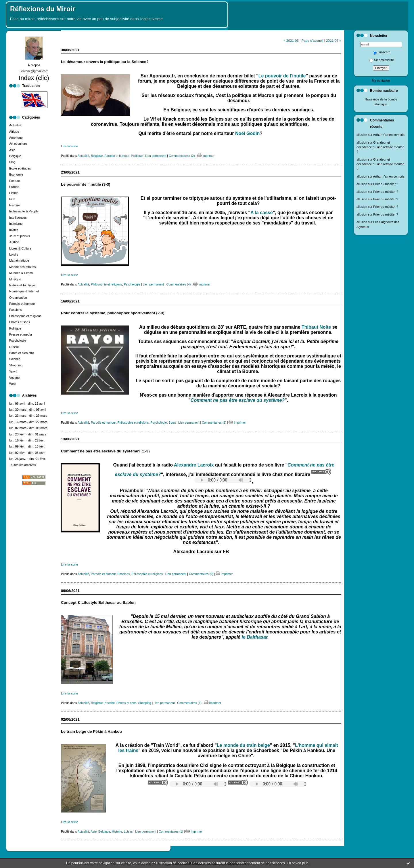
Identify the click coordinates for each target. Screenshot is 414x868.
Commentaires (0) (201, 574)
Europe (14, 187)
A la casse (262, 213)
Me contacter (381, 81)
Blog (12, 162)
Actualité (15, 125)
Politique (15, 328)
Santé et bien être (22, 353)
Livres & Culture (20, 248)
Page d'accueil (312, 40)
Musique (15, 279)
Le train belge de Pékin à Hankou (91, 731)
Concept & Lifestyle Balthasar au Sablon (98, 603)
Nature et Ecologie (22, 285)
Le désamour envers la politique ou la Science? (105, 62)
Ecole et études (20, 168)
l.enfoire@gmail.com (34, 71)
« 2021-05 (291, 40)
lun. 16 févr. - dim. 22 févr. (27, 440)
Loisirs (14, 254)
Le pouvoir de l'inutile (282, 76)
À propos (34, 65)
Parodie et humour (22, 304)
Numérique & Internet (24, 291)
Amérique (16, 138)
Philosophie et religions (25, 316)
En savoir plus (297, 863)
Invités (14, 230)
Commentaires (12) (182, 156)
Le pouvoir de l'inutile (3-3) (86, 184)
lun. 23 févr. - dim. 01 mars (28, 434)
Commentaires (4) (179, 284)
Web (12, 384)
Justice (14, 242)
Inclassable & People (24, 211)
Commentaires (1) (189, 703)
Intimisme (16, 224)
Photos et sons (20, 322)
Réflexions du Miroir (43, 9)
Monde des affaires (23, 267)
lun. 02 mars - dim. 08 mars (28, 428)
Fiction (14, 193)
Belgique (15, 156)
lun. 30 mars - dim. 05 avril (28, 410)
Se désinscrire (382, 60)
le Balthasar (255, 637)
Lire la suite (70, 146)
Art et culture (18, 144)
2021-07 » (334, 40)
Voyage (14, 378)
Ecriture (15, 181)
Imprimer (206, 156)
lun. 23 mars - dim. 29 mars (28, 416)
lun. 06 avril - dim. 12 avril (27, 403)
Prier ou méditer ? (386, 184)
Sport (13, 371)
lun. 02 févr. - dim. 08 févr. (27, 453)
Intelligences (18, 218)
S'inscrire (382, 52)
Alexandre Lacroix (194, 465)
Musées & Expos (21, 273)
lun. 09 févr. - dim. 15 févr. (27, 446)
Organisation (18, 298)
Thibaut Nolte (316, 327)
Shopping (16, 365)
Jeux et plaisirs (20, 236)
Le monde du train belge (243, 745)
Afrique (14, 132)
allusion (362, 135)
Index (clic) (34, 78)
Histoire (15, 205)
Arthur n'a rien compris (389, 135)
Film (12, 199)
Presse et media (21, 334)
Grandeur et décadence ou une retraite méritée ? (380, 147)
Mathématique (19, 260)
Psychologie (18, 340)
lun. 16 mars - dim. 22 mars (28, 422)
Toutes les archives (23, 465)
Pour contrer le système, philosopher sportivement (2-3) (113, 313)
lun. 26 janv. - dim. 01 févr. (27, 459)
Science (15, 359)
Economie (16, 174)
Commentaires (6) (214, 422)
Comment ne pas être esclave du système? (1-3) (105, 451)
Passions (16, 310)
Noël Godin (247, 133)
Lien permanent (156, 156)
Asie (12, 150)
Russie (14, 347)
